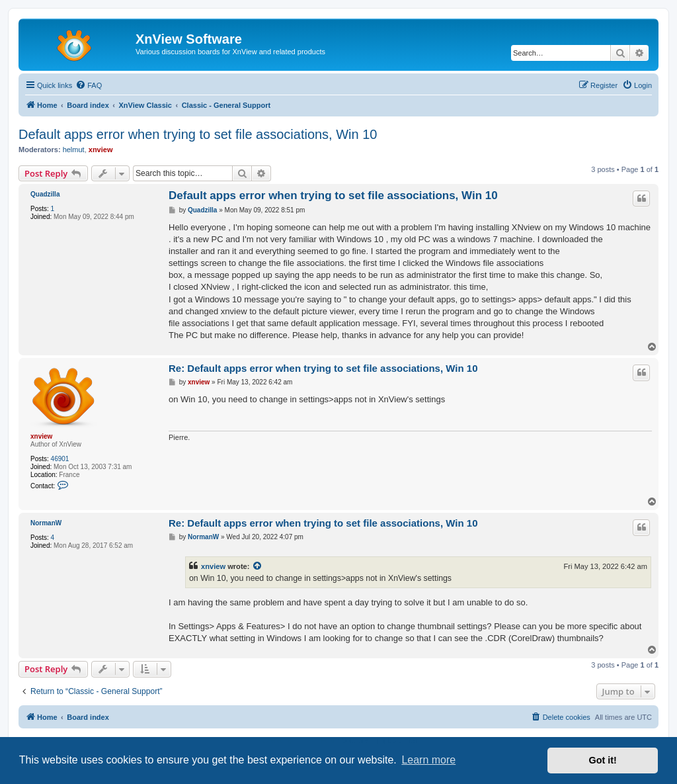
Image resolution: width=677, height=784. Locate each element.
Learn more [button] (428, 760)
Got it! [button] (603, 760)
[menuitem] (89, 85)
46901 (60, 459)
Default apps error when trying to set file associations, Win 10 (198, 134)
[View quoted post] (258, 566)
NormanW (46, 523)
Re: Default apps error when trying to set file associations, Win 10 (323, 368)
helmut (74, 150)
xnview (101, 150)
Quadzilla (45, 194)
